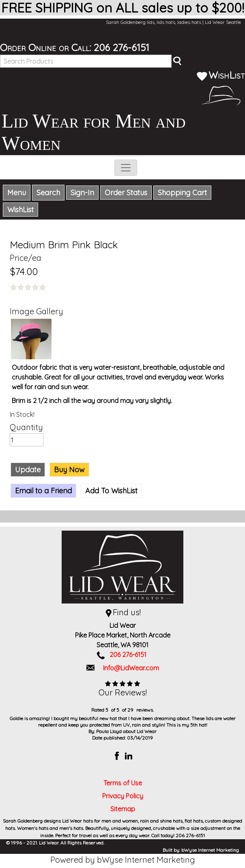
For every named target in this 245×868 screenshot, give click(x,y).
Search (48, 193)
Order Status (126, 193)
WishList (221, 75)
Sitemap (123, 809)
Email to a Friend (43, 491)
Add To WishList (111, 491)
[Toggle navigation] (126, 168)
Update (28, 470)
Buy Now (69, 470)
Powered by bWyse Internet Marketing (123, 860)
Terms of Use (123, 783)
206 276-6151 (121, 47)
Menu (17, 193)
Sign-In (82, 193)
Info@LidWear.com (131, 668)
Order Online (28, 47)
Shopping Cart (182, 193)
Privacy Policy (123, 796)
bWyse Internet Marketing (210, 850)
